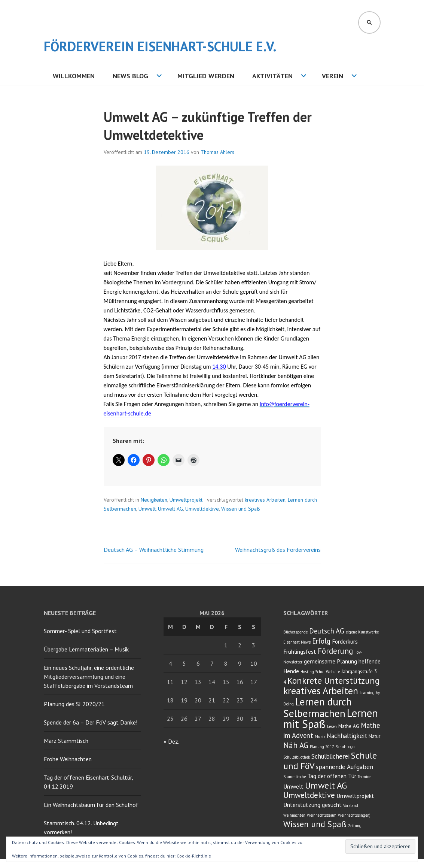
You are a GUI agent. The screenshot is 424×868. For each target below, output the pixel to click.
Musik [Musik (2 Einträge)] (320, 737)
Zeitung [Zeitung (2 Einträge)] (355, 826)
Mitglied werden (206, 76)
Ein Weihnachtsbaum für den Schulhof (91, 805)
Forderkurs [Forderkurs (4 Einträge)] (345, 641)
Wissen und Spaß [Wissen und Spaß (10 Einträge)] (315, 824)
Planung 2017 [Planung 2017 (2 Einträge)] (322, 747)
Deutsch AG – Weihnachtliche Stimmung (154, 550)
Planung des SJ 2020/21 (74, 704)
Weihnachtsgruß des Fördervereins (278, 550)
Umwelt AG (170, 509)
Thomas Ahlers (217, 152)
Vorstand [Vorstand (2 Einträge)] (351, 805)
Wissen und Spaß (241, 509)
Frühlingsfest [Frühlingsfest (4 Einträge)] (300, 651)
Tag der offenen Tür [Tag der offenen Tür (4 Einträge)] (332, 776)
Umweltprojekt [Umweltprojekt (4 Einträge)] (355, 796)
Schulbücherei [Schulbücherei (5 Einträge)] (330, 756)
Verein (333, 76)
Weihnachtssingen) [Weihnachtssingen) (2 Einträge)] (354, 815)
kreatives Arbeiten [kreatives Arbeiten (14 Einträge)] (321, 691)
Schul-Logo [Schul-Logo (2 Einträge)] (345, 747)
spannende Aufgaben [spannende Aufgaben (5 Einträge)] (344, 767)
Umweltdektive (202, 509)
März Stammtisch (66, 741)
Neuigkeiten (154, 500)
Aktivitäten (272, 76)
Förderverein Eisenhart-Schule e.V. (160, 46)
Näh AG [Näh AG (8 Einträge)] (296, 745)
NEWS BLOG (130, 76)
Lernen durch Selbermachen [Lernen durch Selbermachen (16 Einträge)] (318, 707)
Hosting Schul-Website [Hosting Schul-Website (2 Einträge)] (320, 672)
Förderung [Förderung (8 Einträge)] (335, 651)
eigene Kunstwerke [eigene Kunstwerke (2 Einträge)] (362, 632)
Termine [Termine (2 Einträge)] (364, 777)
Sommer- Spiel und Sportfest (80, 631)
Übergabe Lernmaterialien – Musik (86, 649)
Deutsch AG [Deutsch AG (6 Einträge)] (327, 631)
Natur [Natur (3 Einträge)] (374, 736)
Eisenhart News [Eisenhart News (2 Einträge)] (297, 642)
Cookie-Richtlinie (194, 856)
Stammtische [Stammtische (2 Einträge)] (295, 777)
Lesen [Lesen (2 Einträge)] (332, 726)
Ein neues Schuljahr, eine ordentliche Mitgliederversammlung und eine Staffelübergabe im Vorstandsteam (89, 677)
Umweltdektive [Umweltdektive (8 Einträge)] (309, 795)
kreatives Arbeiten (265, 500)
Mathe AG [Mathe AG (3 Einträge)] (349, 726)
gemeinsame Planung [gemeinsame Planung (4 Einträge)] (330, 661)
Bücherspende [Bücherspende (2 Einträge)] (295, 632)
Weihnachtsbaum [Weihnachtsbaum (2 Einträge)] (322, 815)
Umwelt (147, 509)
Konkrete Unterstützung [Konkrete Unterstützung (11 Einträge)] (334, 681)
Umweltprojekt (186, 500)
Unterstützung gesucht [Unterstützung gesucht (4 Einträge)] (312, 805)
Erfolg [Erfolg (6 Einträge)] (321, 641)
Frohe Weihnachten (68, 759)
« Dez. (171, 741)
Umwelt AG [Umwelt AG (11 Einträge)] (326, 785)
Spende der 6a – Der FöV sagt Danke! (91, 722)
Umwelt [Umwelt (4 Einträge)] (293, 786)
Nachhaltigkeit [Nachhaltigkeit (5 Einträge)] (347, 736)
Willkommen (74, 76)
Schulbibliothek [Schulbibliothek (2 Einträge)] (297, 757)
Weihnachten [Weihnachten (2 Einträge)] (294, 815)
